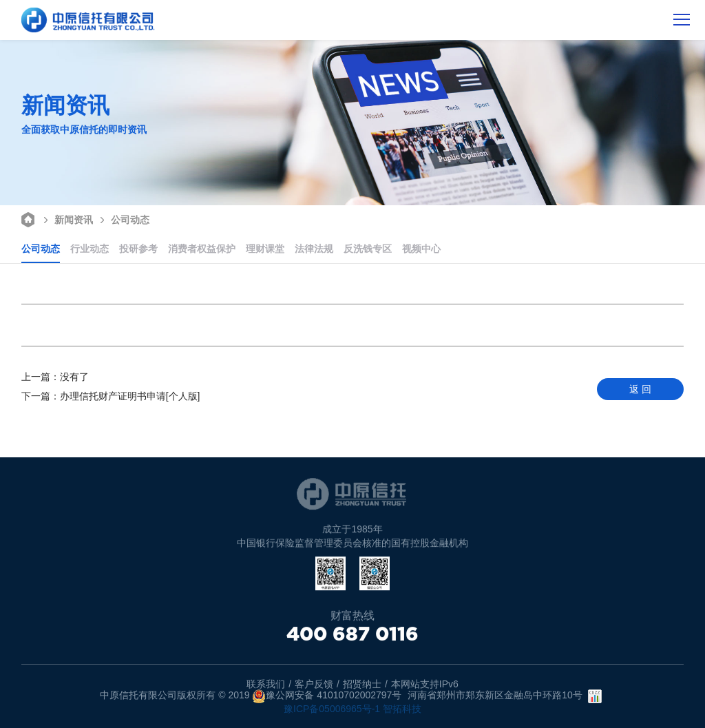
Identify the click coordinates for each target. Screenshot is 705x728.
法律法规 (314, 249)
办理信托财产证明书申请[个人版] (111, 396)
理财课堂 (265, 249)
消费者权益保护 (202, 249)
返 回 (640, 389)
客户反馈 (314, 684)
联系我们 (266, 684)
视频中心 (421, 249)
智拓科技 (402, 709)
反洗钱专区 (368, 249)
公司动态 (123, 219)
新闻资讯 (66, 219)
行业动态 (90, 249)
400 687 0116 (352, 634)
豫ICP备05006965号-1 (332, 709)
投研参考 (138, 249)
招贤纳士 (362, 684)
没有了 (55, 377)
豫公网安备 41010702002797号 (327, 696)
